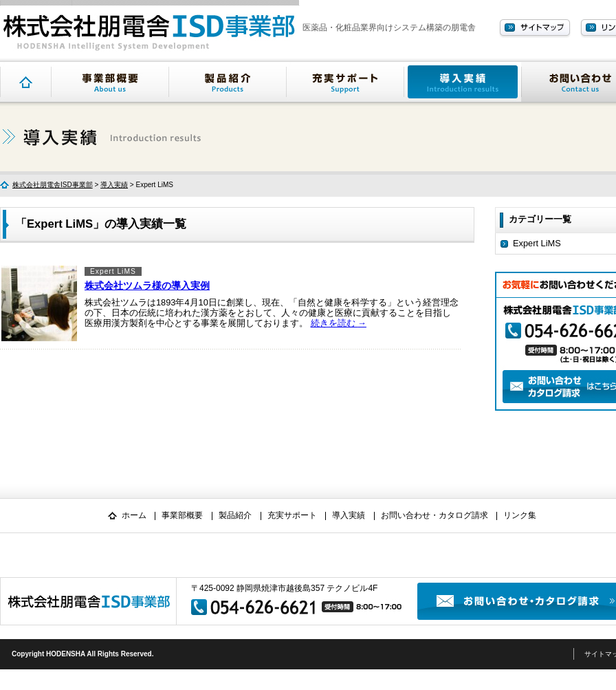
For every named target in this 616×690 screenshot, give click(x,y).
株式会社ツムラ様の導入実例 (147, 285)
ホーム (134, 515)
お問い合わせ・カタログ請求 (434, 515)
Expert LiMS (113, 271)
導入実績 (463, 82)
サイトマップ (535, 29)
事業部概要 (110, 82)
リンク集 (520, 515)
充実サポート (345, 82)
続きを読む (339, 323)
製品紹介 (228, 82)
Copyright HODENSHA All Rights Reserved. (83, 654)
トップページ (26, 82)
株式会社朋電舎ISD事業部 (53, 185)
